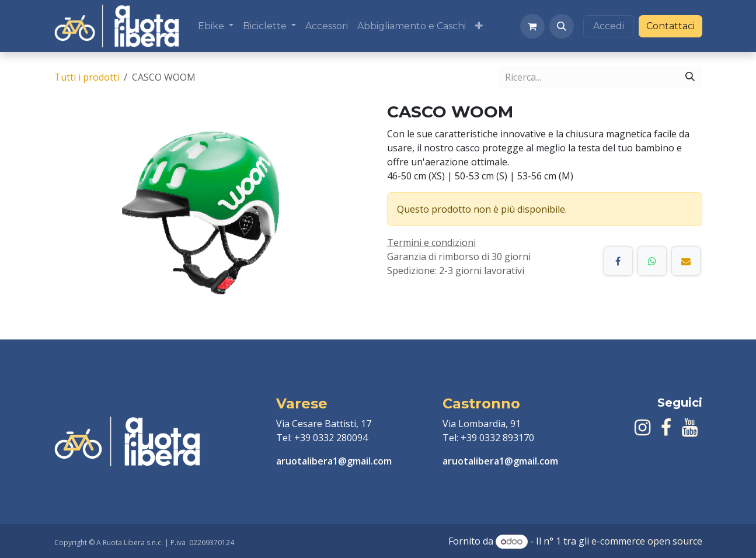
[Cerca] (690, 77)
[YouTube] (690, 428)
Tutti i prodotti (87, 77)
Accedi (609, 26)
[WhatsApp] (652, 261)
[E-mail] (686, 261)
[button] (562, 26)
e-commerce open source (647, 541)
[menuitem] (216, 26)
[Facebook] (618, 261)
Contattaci (670, 26)
